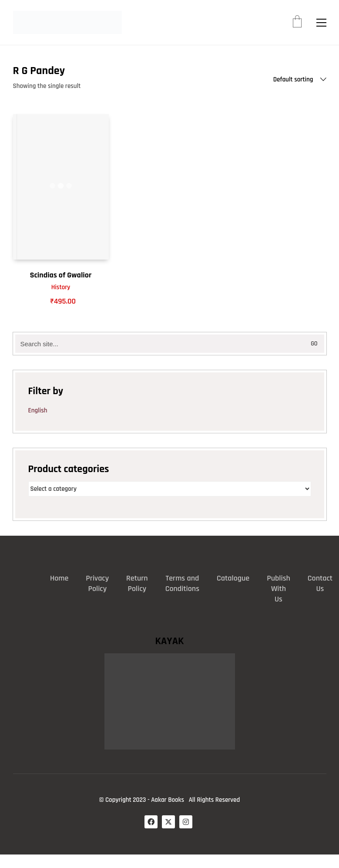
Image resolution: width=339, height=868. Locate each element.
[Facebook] (151, 822)
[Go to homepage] (67, 22)
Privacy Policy (97, 583)
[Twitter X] (168, 822)
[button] (321, 23)
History (61, 287)
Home (59, 578)
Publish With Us (279, 589)
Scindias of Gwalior (61, 275)
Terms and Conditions (182, 583)
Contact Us (320, 583)
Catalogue (233, 578)
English (38, 410)
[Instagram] (186, 822)
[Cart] (297, 23)
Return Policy (137, 583)
